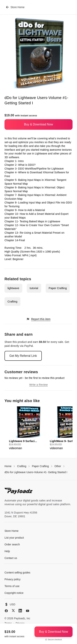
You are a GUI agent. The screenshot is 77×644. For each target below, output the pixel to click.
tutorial (34, 288)
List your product (14, 538)
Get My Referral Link (23, 356)
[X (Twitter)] (13, 611)
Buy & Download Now (38, 124)
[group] (28, 428)
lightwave (13, 288)
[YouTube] (28, 611)
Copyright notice (14, 593)
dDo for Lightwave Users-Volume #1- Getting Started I (36, 472)
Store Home (15, 7)
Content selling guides (17, 573)
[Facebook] (6, 611)
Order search (12, 544)
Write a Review (38, 385)
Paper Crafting (58, 288)
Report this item (38, 319)
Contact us (11, 558)
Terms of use (12, 586)
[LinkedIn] (20, 611)
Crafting (12, 301)
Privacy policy (13, 579)
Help (7, 551)
